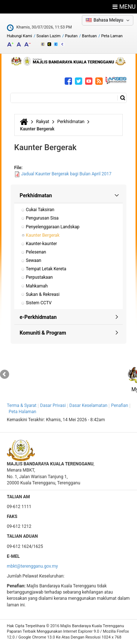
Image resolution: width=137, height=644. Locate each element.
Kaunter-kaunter (41, 244)
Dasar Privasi (53, 405)
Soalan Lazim (49, 36)
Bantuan (89, 36)
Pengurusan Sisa (42, 218)
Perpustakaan (39, 277)
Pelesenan (36, 252)
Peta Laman (112, 36)
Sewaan (34, 260)
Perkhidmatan (71, 122)
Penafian (120, 405)
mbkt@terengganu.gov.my (33, 566)
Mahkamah (37, 286)
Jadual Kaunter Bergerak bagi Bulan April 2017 (66, 174)
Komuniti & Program (43, 333)
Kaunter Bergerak (43, 235)
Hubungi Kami (20, 36)
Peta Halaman (23, 412)
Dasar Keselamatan (88, 405)
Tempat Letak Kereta (46, 269)
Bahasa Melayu (108, 20)
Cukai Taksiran (40, 210)
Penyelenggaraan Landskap (53, 227)
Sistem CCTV (39, 303)
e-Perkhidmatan (38, 317)
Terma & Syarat (22, 405)
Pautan (71, 36)
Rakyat (43, 122)
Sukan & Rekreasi (43, 294)
